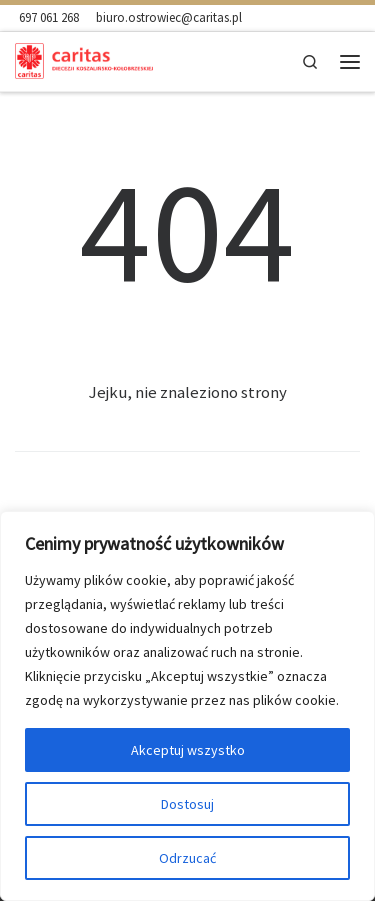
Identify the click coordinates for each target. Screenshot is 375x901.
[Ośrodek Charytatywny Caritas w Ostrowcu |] (84, 59)
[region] (187, 706)
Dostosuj (187, 804)
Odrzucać (187, 858)
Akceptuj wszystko (188, 750)
